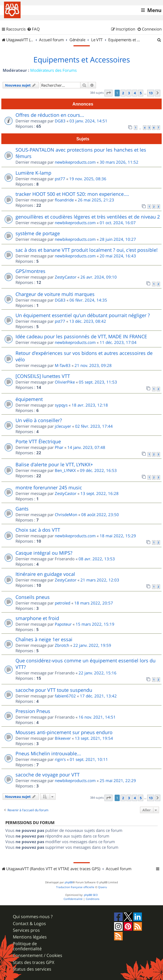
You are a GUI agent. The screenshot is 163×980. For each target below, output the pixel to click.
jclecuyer (63, 426)
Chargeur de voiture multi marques (55, 294)
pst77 (60, 179)
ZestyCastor (66, 277)
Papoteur (63, 624)
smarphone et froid (37, 618)
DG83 (60, 121)
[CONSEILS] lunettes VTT (43, 376)
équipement (29, 399)
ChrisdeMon (66, 515)
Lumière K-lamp (33, 173)
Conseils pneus (33, 597)
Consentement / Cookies (38, 955)
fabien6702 (65, 696)
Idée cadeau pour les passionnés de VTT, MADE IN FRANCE (81, 336)
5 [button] (141, 93)
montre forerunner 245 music (49, 487)
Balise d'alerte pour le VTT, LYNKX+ (54, 464)
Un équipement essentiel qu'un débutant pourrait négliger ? (83, 315)
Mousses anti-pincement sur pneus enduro (64, 732)
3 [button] (129, 93)
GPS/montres (30, 271)
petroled (63, 603)
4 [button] (135, 93)
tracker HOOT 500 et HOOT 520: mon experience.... (72, 194)
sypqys (61, 405)
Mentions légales (30, 937)
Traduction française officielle (75, 887)
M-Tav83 (63, 365)
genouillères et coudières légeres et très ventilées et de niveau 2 (88, 217)
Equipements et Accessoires (82, 60)
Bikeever (63, 738)
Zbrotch (62, 645)
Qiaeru (102, 887)
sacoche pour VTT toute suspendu (54, 690)
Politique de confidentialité (27, 946)
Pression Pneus (33, 711)
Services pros (26, 930)
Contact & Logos (29, 924)
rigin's (60, 759)
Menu (154, 10)
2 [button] (123, 93)
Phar (59, 447)
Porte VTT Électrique (38, 441)
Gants (22, 509)
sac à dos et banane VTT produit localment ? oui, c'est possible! (87, 250)
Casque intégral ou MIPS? (44, 553)
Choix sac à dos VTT (38, 530)
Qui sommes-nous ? (33, 917)
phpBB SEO (91, 895)
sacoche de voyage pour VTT (48, 775)
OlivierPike (65, 382)
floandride (64, 200)
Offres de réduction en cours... (50, 115)
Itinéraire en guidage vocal (45, 574)
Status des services (32, 969)
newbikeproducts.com (75, 162)
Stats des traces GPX (34, 962)
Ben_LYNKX (65, 470)
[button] (108, 93)
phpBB (69, 882)
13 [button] (151, 93)
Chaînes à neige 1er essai (44, 639)
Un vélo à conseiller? (39, 420)
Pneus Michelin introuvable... (48, 753)
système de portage (38, 233)
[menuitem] (33, 29)
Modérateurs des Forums (53, 70)
